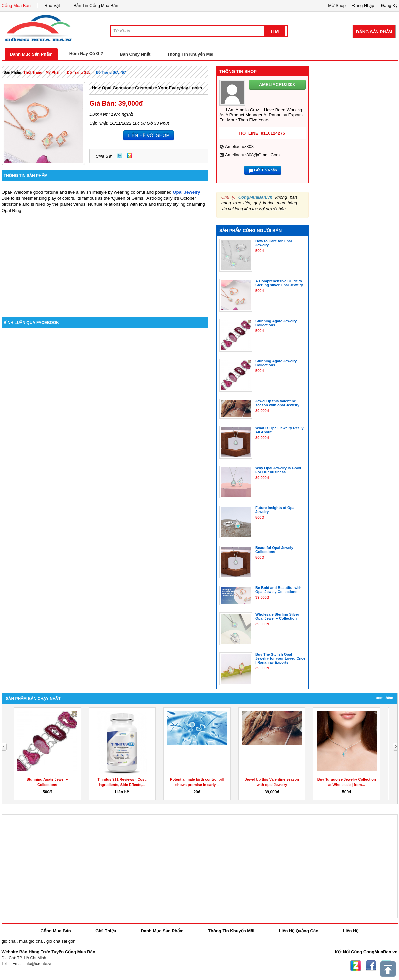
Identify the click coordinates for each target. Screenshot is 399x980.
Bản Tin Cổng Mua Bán (96, 5)
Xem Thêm (385, 698)
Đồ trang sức (79, 72)
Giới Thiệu (106, 931)
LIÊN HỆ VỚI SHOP (149, 135)
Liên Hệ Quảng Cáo (299, 931)
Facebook (371, 966)
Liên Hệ (351, 931)
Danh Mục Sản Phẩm (31, 54)
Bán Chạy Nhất (135, 54)
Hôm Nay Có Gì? (86, 53)
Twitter (119, 156)
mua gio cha (31, 941)
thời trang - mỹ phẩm (42, 72)
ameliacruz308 (239, 146)
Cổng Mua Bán (16, 5)
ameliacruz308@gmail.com (252, 155)
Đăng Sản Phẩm (374, 32)
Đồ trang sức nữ (111, 72)
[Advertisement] (105, 260)
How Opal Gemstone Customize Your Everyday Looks (147, 88)
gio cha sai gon (61, 941)
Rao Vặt (52, 5)
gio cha (9, 941)
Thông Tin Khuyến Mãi (190, 54)
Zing (129, 156)
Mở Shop (337, 5)
